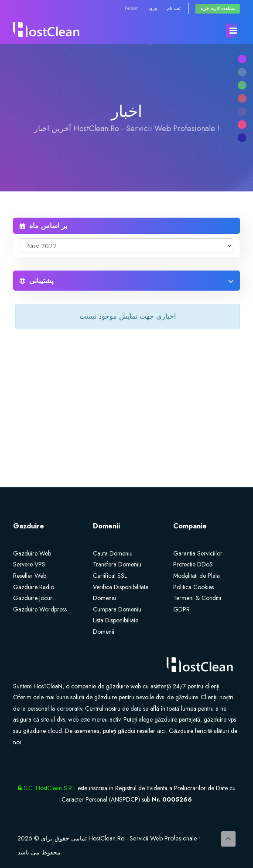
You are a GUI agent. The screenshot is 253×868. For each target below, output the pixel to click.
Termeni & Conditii (197, 598)
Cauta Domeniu (113, 553)
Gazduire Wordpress (40, 609)
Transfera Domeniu (117, 564)
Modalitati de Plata (197, 576)
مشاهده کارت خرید (218, 9)
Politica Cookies (193, 587)
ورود (153, 8)
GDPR (181, 609)
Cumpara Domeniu (117, 609)
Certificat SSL (110, 576)
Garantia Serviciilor (198, 553)
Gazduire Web (32, 553)
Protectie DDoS (193, 564)
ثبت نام (174, 8)
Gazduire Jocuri (33, 598)
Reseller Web (30, 576)
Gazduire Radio (34, 587)
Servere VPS (29, 564)
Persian (132, 8)
